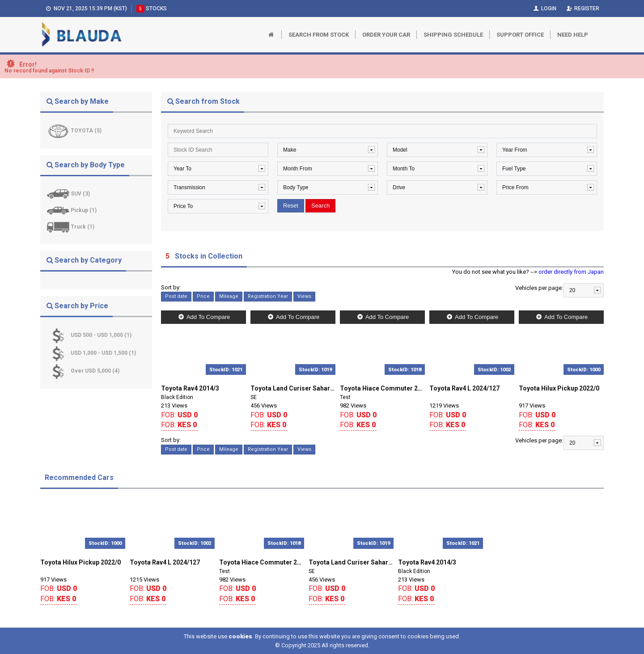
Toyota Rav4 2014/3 (190, 388)
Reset (291, 206)
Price (203, 296)
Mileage (229, 296)
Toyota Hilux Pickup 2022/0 (559, 388)
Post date (176, 296)
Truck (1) (83, 227)
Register (582, 8)
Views (304, 296)
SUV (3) (80, 194)
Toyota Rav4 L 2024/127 (464, 388)
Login (544, 8)
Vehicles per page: (539, 288)
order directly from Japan (571, 272)
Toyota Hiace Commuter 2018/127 (382, 388)
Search (320, 206)
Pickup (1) (84, 210)
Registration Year (268, 296)
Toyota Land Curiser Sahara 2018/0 (293, 388)
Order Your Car (386, 35)
